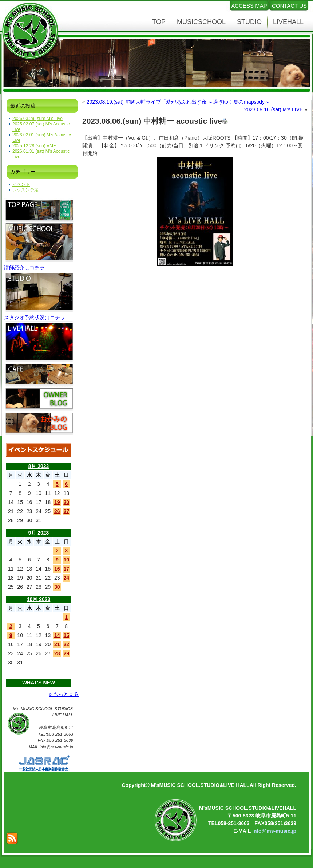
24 (66, 578)
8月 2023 (39, 466)
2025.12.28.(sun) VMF (34, 146)
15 (66, 635)
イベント (21, 184)
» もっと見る (64, 694)
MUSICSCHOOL (201, 22)
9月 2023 (39, 533)
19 (57, 502)
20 (66, 502)
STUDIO (249, 22)
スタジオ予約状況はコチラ (35, 317)
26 (57, 511)
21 (57, 644)
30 (57, 587)
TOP (159, 22)
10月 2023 (39, 599)
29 (66, 653)
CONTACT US (289, 6)
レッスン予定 (25, 190)
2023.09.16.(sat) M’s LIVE (274, 109)
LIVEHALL (288, 22)
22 (66, 644)
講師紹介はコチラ (24, 268)
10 (66, 560)
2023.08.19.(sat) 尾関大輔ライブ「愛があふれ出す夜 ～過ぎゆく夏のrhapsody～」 (181, 102)
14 (57, 635)
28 (57, 653)
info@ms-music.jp (274, 831)
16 (57, 569)
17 (66, 569)
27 (66, 511)
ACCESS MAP (249, 6)
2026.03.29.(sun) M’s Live (37, 119)
